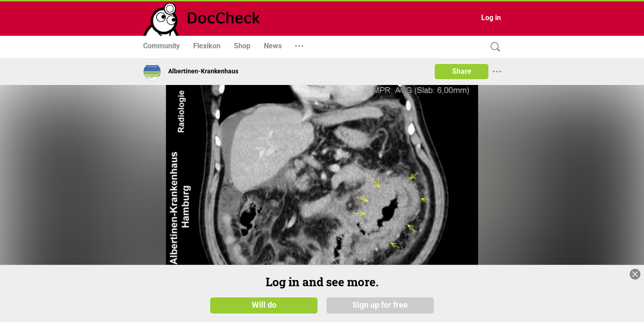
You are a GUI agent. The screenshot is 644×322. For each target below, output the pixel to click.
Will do (264, 305)
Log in (491, 18)
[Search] (493, 47)
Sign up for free (380, 305)
